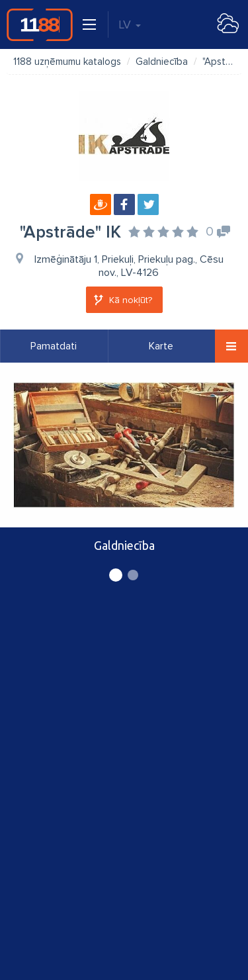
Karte (161, 346)
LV (130, 24)
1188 (40, 24)
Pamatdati (54, 346)
